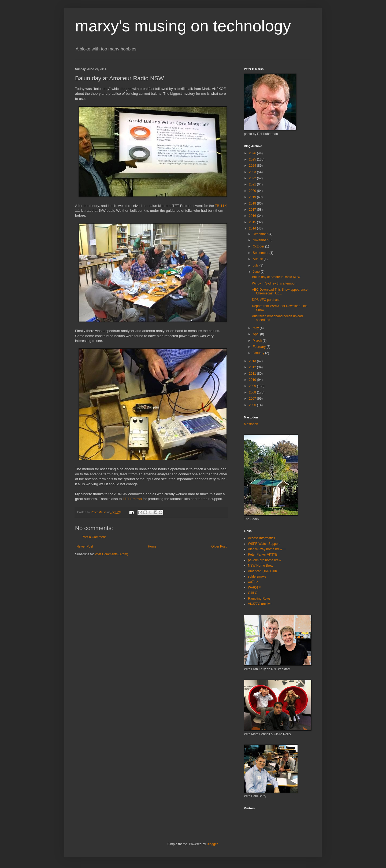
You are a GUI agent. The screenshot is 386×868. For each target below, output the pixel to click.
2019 (253, 197)
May (256, 328)
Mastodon (251, 424)
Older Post (219, 546)
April (256, 334)
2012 (253, 367)
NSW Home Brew (261, 566)
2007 (253, 399)
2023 (253, 172)
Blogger (212, 844)
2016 (253, 216)
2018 (253, 203)
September (261, 253)
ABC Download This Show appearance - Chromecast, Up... (281, 291)
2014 (253, 228)
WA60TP (254, 588)
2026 (253, 153)
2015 (253, 222)
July (256, 265)
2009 (253, 386)
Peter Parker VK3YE (263, 555)
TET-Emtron (132, 499)
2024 (253, 166)
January (259, 353)
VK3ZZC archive (260, 604)
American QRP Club (262, 571)
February (260, 347)
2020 (253, 191)
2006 (253, 405)
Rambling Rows (259, 599)
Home (152, 546)
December (261, 234)
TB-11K (221, 206)
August (258, 259)
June (257, 272)
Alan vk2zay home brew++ (267, 549)
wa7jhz (253, 582)
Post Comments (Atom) (111, 554)
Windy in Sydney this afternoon (274, 283)
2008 (253, 392)
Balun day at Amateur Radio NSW (276, 277)
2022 (253, 178)
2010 (253, 380)
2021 (253, 184)
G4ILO (253, 593)
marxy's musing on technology (183, 26)
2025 (253, 159)
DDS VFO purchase (266, 300)
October (259, 246)
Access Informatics (261, 538)
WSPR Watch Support (264, 544)
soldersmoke (257, 577)
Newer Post (85, 546)
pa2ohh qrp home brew (264, 560)
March (258, 341)
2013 (253, 361)
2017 (253, 210)
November (261, 240)
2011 (253, 374)
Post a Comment (94, 537)
